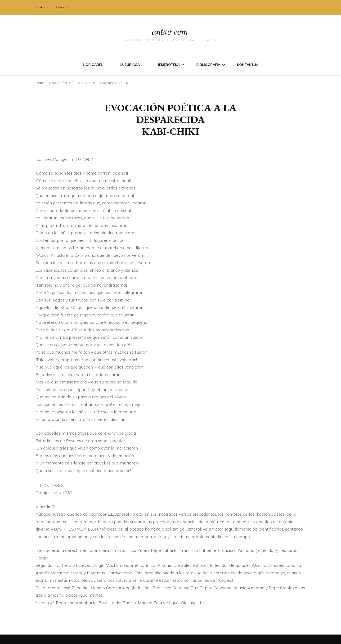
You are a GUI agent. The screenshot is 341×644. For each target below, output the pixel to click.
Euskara (42, 7)
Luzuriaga (130, 65)
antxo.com (170, 31)
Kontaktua (248, 65)
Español (62, 7)
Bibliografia (208, 65)
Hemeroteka (168, 65)
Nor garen (93, 65)
